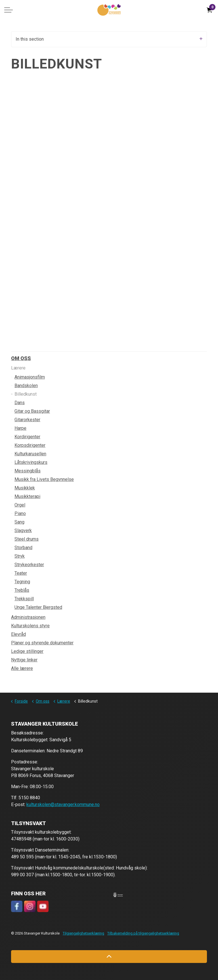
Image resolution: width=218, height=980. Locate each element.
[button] (118, 894)
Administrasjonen (28, 617)
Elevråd (18, 634)
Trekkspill (24, 599)
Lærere (18, 368)
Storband (23, 548)
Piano (20, 513)
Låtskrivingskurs (31, 462)
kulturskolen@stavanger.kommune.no (63, 804)
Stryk (20, 556)
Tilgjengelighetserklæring (83, 933)
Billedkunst (26, 394)
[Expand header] (9, 10)
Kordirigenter (27, 437)
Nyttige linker (24, 660)
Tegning (22, 582)
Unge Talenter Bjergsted (38, 607)
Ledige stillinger (27, 651)
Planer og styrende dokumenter (42, 643)
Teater (21, 573)
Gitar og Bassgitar (32, 411)
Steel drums (27, 539)
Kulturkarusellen (30, 454)
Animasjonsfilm (30, 377)
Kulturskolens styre (30, 626)
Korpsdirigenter (30, 445)
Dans (20, 403)
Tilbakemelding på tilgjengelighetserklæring (143, 933)
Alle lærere (22, 668)
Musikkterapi (27, 496)
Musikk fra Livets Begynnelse (44, 479)
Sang (19, 522)
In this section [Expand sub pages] (109, 39)
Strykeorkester (29, 565)
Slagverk (23, 531)
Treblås (22, 590)
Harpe (20, 428)
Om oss (21, 358)
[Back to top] (109, 957)
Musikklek (25, 488)
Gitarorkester (27, 420)
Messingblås (28, 471)
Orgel (20, 505)
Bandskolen (26, 386)
